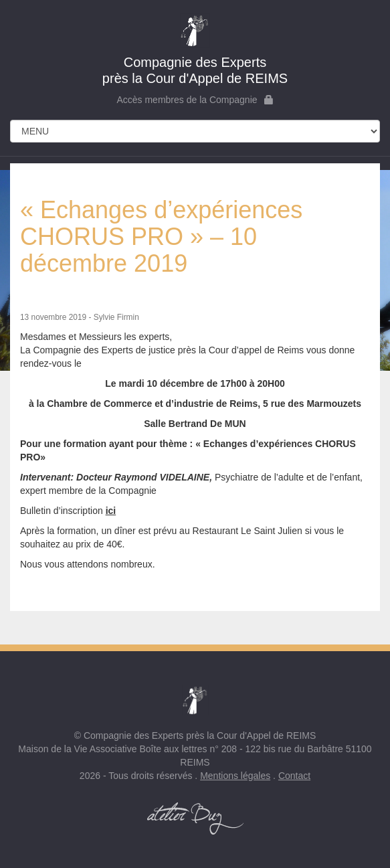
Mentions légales (235, 776)
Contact (294, 776)
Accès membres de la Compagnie (195, 100)
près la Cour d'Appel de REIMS (195, 50)
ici (111, 511)
